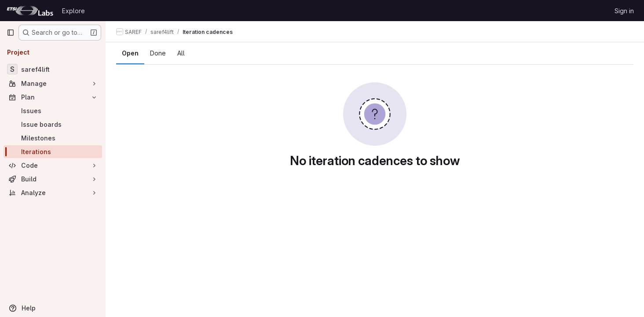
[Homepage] (30, 11)
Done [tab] (158, 53)
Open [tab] (130, 53)
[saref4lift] (53, 69)
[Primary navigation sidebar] (11, 33)
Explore (73, 11)
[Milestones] (53, 138)
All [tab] (181, 53)
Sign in (624, 11)
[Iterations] (53, 152)
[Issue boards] (53, 124)
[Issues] (53, 111)
